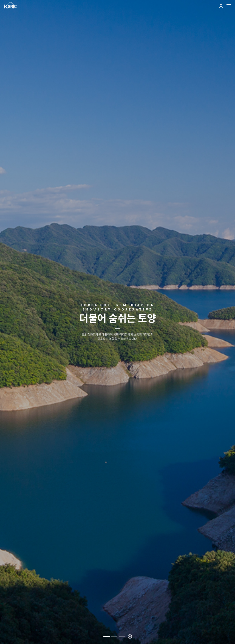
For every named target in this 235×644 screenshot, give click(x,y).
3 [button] (122, 636)
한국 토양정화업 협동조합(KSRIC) (10, 5)
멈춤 (130, 636)
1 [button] (107, 636)
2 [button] (114, 636)
